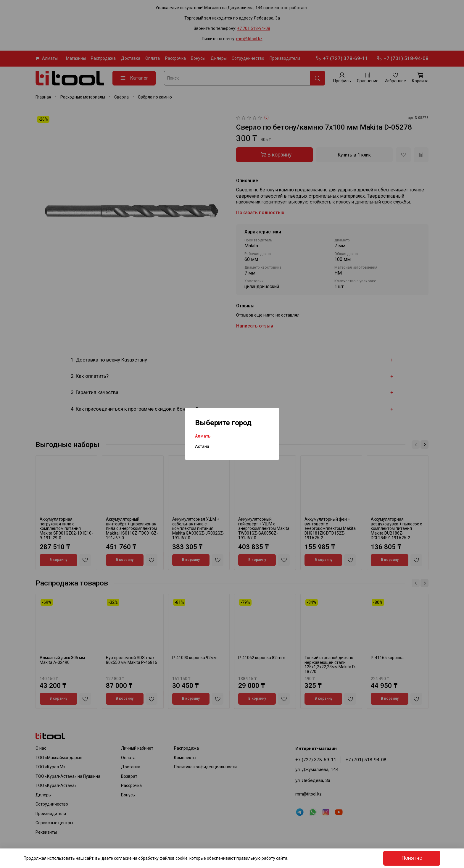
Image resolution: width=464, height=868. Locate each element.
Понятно (412, 858)
